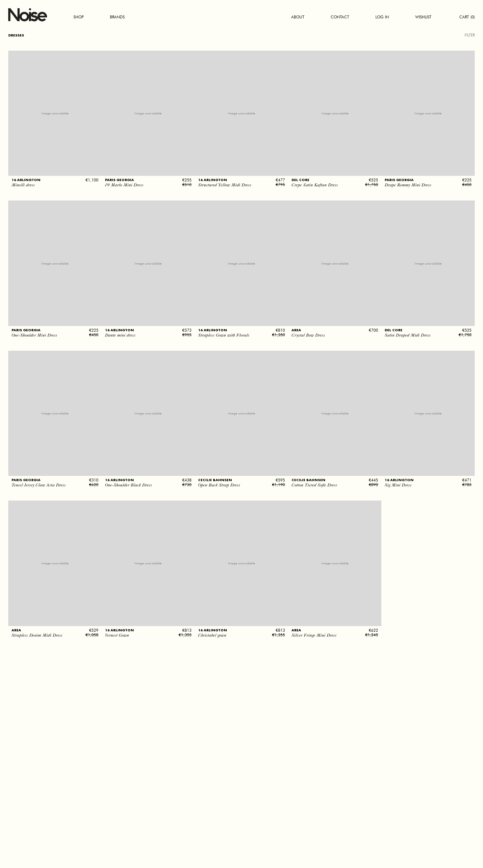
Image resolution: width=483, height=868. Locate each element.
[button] (55, 172)
